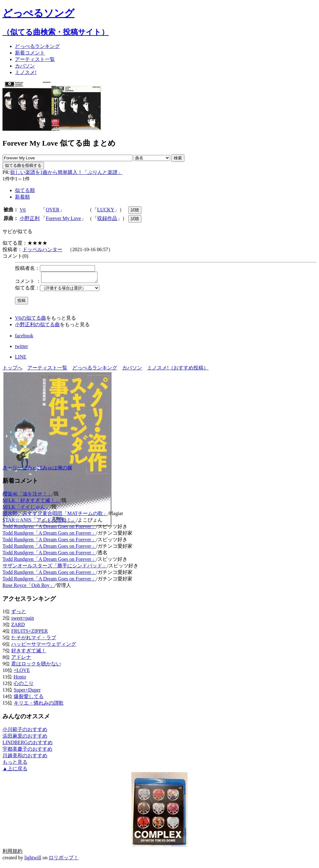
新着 (30, 53)
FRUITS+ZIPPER (30, 633)
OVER (53, 210)
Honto (20, 679)
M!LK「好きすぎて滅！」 (31, 502)
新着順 (22, 197)
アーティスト (35, 59)
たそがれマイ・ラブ (34, 639)
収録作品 (107, 218)
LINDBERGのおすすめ (28, 744)
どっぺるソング (38, 13)
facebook (24, 338)
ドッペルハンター (42, 249)
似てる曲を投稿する (23, 165)
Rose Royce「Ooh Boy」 (29, 587)
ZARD (18, 626)
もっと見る (15, 764)
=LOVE (22, 672)
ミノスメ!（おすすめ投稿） (178, 370)
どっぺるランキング (95, 370)
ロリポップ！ (64, 859)
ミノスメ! (26, 72)
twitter (21, 348)
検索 (178, 158)
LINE (21, 359)
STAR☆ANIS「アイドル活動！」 (39, 522)
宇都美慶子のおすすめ (27, 751)
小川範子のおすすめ (25, 731)
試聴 (135, 210)
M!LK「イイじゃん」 (26, 509)
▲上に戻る (15, 770)
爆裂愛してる (29, 698)
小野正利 (30, 218)
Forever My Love (63, 218)
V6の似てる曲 (31, 320)
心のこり (24, 685)
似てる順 (25, 190)
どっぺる (37, 46)
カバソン (25, 66)
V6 (23, 210)
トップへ (12, 370)
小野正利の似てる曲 (37, 326)
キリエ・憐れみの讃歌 (39, 705)
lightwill (33, 859)
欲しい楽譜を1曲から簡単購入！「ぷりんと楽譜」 (66, 172)
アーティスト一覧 (47, 370)
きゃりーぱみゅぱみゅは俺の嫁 (37, 469)
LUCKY (106, 210)
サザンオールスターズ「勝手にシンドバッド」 (55, 568)
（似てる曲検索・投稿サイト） (56, 32)
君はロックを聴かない (36, 666)
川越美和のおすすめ (25, 757)
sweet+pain (23, 620)
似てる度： (27, 290)
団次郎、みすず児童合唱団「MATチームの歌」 (55, 515)
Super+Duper (27, 692)
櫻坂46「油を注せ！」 (27, 496)
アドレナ (21, 659)
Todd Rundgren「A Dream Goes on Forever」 (49, 528)
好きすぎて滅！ (29, 652)
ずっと (19, 613)
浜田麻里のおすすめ (25, 738)
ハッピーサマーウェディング (44, 646)
